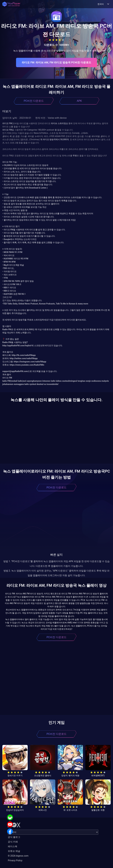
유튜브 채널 (14, 851)
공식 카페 (13, 842)
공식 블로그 (14, 837)
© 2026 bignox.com (18, 856)
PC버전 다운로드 (34, 101)
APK (79, 101)
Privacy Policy (15, 860)
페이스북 (13, 846)
